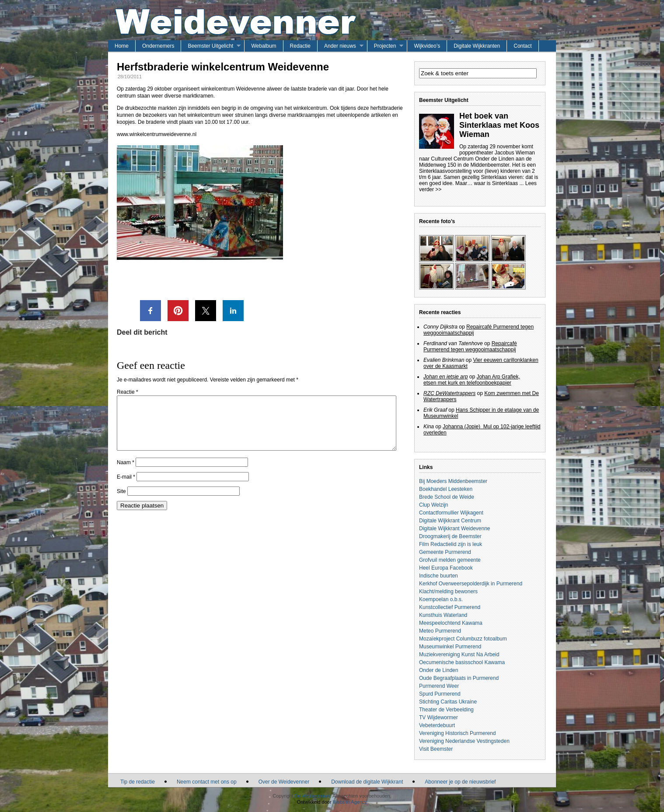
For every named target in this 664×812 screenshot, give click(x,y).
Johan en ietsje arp (446, 377)
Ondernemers (158, 46)
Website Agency (350, 802)
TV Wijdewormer (439, 717)
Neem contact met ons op (207, 782)
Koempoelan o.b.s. (441, 599)
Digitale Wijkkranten (477, 46)
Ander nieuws (340, 46)
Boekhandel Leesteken (446, 489)
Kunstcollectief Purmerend (450, 607)
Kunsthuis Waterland (443, 615)
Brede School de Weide (447, 497)
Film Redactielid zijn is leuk (451, 544)
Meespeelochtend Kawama (451, 623)
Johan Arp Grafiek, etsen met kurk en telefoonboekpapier (472, 380)
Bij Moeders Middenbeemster (453, 481)
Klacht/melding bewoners (448, 591)
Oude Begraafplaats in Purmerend (459, 678)
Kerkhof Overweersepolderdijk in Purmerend (471, 584)
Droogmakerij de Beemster (450, 536)
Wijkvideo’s (427, 46)
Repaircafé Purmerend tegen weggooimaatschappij (470, 346)
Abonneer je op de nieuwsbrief (460, 782)
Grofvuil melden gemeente (450, 560)
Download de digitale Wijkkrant (367, 782)
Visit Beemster (436, 749)
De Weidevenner (312, 796)
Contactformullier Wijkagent (451, 513)
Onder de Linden (439, 670)
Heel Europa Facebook (446, 568)
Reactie (128, 392)
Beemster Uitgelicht (210, 46)
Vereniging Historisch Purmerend (457, 733)
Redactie (300, 46)
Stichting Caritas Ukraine (448, 702)
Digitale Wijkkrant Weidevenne (455, 528)
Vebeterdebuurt (437, 725)
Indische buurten (439, 576)
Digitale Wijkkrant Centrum (450, 521)
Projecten (385, 46)
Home (122, 46)
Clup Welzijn (433, 505)
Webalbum (264, 46)
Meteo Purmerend (440, 631)
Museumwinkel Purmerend (450, 647)
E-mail (126, 487)
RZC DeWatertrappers (449, 393)
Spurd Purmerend (440, 694)
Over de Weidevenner (284, 782)
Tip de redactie (138, 782)
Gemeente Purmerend (445, 552)
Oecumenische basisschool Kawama (462, 662)
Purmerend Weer (439, 686)
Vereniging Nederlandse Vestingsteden (464, 741)
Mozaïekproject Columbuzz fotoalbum (463, 639)
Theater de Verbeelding (446, 710)
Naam (126, 473)
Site (121, 502)
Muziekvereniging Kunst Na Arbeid (459, 654)
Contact (522, 46)
